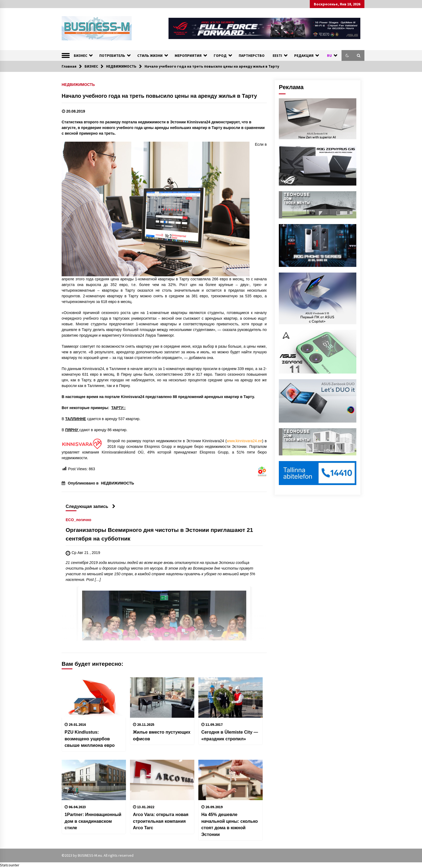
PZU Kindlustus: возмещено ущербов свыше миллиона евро (90, 739)
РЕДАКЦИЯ (304, 55)
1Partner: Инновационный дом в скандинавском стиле (93, 821)
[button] (347, 55)
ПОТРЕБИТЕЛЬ (112, 55)
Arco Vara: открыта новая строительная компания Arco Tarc (161, 821)
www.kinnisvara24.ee (244, 441)
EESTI (277, 55)
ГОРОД (220, 55)
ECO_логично (78, 520)
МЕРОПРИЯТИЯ (188, 55)
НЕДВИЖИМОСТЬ (78, 84)
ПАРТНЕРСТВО (252, 55)
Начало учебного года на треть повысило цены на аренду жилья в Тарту (159, 96)
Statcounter (10, 865)
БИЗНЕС (80, 55)
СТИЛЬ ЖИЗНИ (150, 55)
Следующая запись (91, 506)
